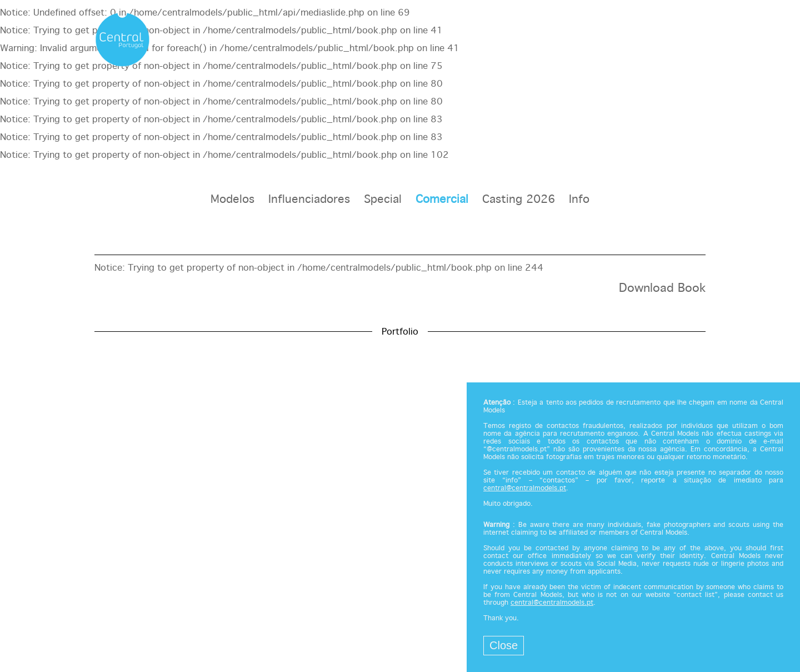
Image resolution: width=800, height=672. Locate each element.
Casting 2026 (519, 200)
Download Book (662, 288)
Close (504, 645)
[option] (400, 303)
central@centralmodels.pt (525, 489)
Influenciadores (309, 200)
